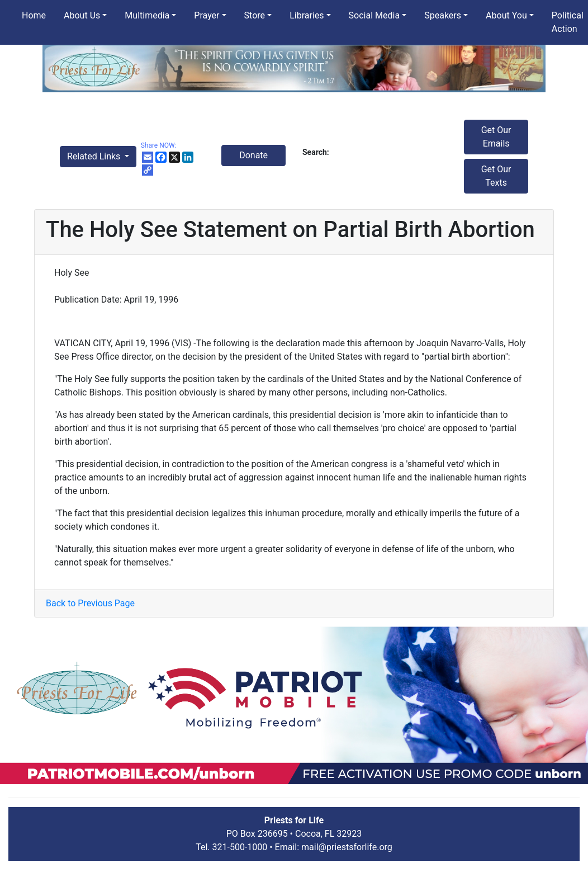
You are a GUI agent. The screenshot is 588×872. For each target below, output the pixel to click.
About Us (82, 15)
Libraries (307, 15)
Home (34, 15)
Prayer (207, 15)
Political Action (568, 22)
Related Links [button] (95, 156)
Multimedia (147, 15)
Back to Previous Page (90, 603)
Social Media (374, 15)
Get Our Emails (496, 137)
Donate (253, 155)
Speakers (443, 15)
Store (255, 15)
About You (506, 15)
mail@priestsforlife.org (347, 847)
